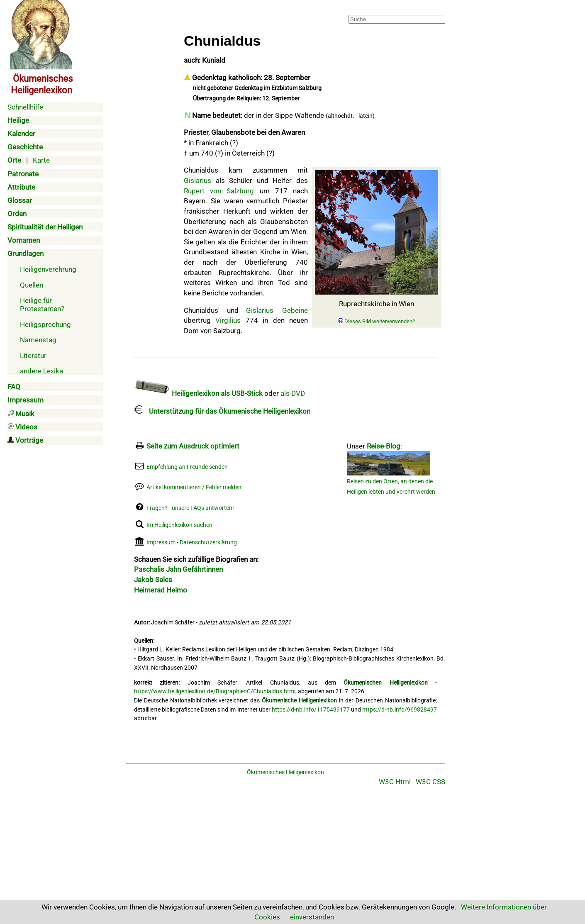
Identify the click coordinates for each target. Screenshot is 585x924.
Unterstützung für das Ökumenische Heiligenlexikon (222, 411)
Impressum (161, 542)
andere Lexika (41, 371)
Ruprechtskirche (364, 304)
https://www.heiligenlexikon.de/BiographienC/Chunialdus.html (215, 691)
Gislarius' (260, 310)
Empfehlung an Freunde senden (187, 467)
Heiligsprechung (45, 324)
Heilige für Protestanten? (42, 305)
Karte (41, 160)
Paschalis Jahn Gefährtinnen (178, 569)
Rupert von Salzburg (219, 191)
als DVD (293, 393)
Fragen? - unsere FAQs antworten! (190, 508)
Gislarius (197, 180)
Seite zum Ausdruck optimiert (193, 446)
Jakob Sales (153, 580)
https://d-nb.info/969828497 (400, 710)
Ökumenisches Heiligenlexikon (285, 772)
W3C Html (395, 782)
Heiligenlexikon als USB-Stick (198, 393)
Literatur (33, 356)
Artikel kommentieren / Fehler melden (194, 487)
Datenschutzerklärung (208, 542)
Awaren (220, 232)
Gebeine (295, 310)
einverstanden (312, 917)
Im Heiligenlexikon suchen (179, 525)
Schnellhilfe (25, 107)
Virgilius (228, 320)
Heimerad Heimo (161, 590)
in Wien (377, 312)
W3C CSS (430, 782)
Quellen (32, 285)
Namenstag (38, 340)
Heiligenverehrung (48, 269)
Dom (191, 331)
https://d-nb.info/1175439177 (311, 710)
